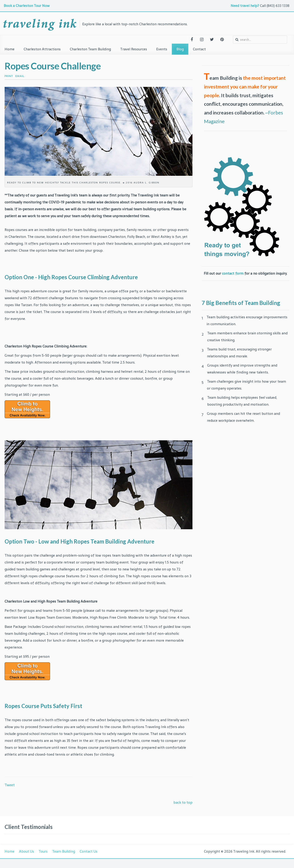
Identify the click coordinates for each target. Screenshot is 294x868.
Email (20, 76)
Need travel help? (245, 6)
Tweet (10, 785)
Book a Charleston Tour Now (27, 6)
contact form (233, 273)
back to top (183, 802)
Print (9, 76)
